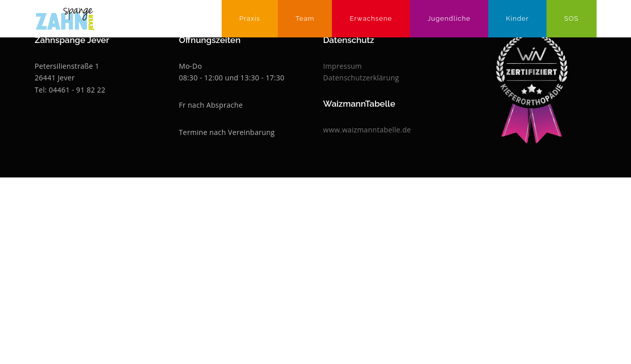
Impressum (343, 66)
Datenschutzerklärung (361, 78)
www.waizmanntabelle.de (367, 130)
